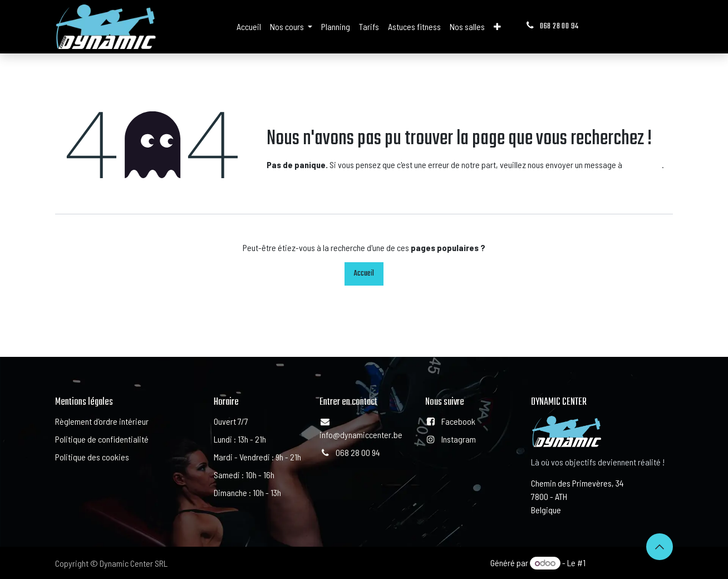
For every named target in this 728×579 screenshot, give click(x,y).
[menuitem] (249, 27)
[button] (660, 547)
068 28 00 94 (551, 26)
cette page (643, 165)
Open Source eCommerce (630, 563)
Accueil (364, 274)
